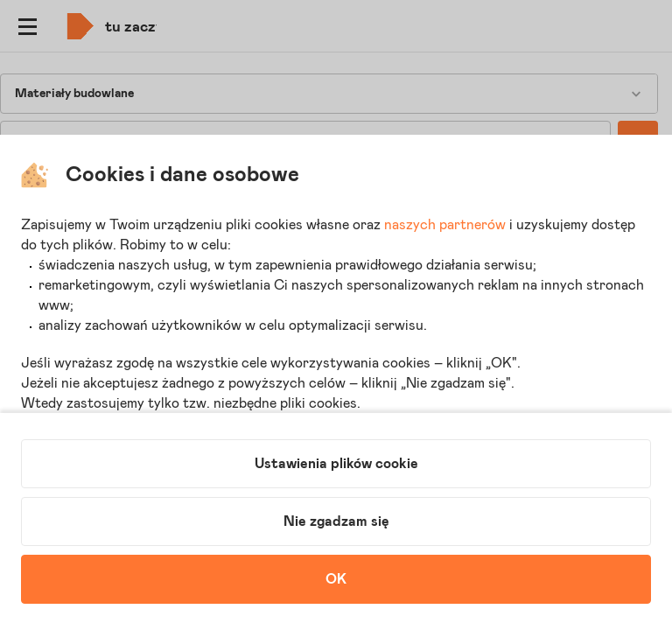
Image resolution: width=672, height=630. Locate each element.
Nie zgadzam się (336, 521)
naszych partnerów (445, 225)
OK (336, 579)
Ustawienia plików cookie (336, 464)
